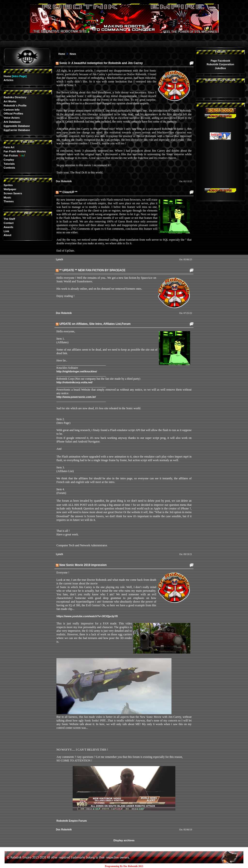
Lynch (59, 259)
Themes (9, 201)
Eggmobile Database (17, 126)
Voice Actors (12, 118)
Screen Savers (13, 193)
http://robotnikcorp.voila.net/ (74, 382)
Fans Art (9, 147)
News (73, 54)
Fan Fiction (11, 156)
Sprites (8, 185)
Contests (9, 168)
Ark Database (12, 122)
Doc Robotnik (64, 181)
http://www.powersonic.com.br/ (76, 397)
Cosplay (9, 160)
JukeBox (220, 68)
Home (7, 76)
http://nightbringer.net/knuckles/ (77, 371)
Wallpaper (10, 189)
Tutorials (9, 164)
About (8, 235)
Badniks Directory (15, 97)
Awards (8, 227)
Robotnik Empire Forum (72, 821)
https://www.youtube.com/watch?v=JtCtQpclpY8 (87, 616)
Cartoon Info (12, 110)
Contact (9, 223)
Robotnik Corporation (220, 64)
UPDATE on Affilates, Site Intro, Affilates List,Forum (95, 324)
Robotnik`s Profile (15, 106)
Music (7, 197)
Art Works (10, 101)
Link (6, 231)
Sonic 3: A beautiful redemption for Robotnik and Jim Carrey (101, 63)
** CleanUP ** (68, 192)
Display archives (124, 840)
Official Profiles (13, 114)
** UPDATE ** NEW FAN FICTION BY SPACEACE (92, 270)
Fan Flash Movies (15, 151)
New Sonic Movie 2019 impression (83, 565)
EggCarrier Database (17, 130)
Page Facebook (221, 61)
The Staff (9, 219)
